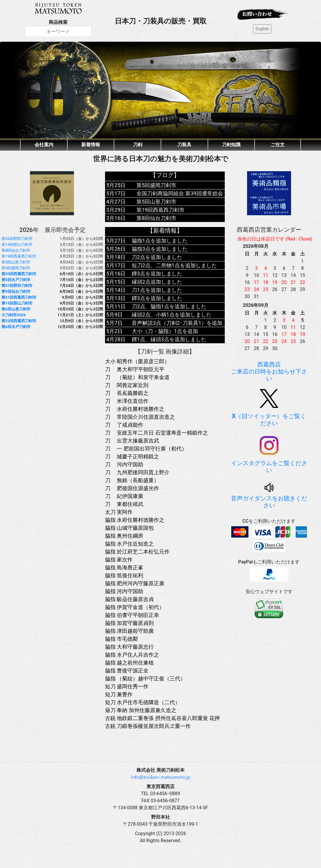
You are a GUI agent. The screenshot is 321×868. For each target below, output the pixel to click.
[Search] (58, 31)
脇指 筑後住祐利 (124, 575)
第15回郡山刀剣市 (17, 303)
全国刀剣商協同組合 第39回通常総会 (180, 193)
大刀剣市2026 (14, 315)
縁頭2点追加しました (157, 282)
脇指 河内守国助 (124, 591)
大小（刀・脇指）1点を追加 (165, 331)
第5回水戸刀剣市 (16, 280)
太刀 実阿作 (119, 512)
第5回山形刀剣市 (16, 262)
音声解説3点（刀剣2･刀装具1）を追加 (177, 323)
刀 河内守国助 (124, 464)
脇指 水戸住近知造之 (129, 544)
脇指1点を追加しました (160, 241)
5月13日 (116, 298)
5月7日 (114, 323)
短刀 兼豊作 (119, 694)
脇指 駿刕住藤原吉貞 (129, 599)
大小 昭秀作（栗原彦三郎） (137, 361)
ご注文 (278, 145)
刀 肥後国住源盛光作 (132, 488)
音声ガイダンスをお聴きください (269, 497)
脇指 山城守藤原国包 (129, 528)
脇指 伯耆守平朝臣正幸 (132, 615)
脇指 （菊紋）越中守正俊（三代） (145, 678)
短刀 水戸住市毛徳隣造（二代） (143, 702)
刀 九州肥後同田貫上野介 (137, 472)
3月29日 (116, 210)
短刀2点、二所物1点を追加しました (174, 265)
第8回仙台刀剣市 (16, 250)
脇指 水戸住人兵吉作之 (132, 655)
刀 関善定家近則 (127, 385)
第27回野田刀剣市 (17, 286)
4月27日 (116, 202)
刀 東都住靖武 (124, 504)
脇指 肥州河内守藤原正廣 (135, 583)
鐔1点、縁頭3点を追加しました (169, 339)
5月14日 (116, 290)
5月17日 (116, 193)
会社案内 (44, 145)
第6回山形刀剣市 (16, 309)
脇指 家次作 (119, 560)
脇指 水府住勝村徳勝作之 (135, 520)
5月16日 (116, 274)
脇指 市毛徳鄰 (121, 639)
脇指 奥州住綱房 (124, 536)
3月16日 (116, 218)
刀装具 (184, 145)
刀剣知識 (231, 145)
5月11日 (116, 306)
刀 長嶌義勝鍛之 (127, 393)
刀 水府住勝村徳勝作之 (135, 409)
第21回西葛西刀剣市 (19, 297)
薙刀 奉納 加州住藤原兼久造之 (141, 710)
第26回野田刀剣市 (17, 239)
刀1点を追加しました (157, 290)
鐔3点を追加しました (157, 274)
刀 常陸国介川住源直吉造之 (140, 417)
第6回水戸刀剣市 (16, 327)
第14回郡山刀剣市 (17, 244)
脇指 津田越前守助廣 (129, 631)
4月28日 (116, 339)
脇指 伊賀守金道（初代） (135, 607)
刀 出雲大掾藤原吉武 (132, 441)
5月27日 (116, 241)
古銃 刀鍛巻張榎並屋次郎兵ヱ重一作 (148, 726)
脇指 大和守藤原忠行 (129, 647)
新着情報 (91, 145)
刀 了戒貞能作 (124, 425)
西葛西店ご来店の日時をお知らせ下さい (269, 371)
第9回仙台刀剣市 (16, 291)
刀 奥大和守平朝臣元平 (135, 369)
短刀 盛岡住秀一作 (127, 686)
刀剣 (138, 145)
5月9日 (114, 315)
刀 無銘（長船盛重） (132, 480)
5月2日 (114, 331)
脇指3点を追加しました (160, 249)
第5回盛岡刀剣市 (16, 268)
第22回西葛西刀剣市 (19, 321)
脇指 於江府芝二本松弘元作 (137, 552)
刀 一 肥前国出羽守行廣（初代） (146, 449)
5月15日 (116, 282)
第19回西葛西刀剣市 (19, 256)
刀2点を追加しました (157, 257)
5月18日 (116, 257)
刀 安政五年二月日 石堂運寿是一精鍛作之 (157, 433)
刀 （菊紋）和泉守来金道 (137, 377)
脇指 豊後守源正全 (127, 671)
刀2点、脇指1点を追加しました (169, 306)
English (262, 29)
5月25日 (116, 185)
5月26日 (116, 249)
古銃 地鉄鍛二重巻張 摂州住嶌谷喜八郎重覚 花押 (162, 718)
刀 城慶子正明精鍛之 (132, 456)
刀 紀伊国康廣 (124, 496)
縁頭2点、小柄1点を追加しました (172, 315)
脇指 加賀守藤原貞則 (129, 623)
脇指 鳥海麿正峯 (124, 567)
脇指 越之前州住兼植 (129, 663)
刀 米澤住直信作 (127, 401)
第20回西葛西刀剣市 (19, 274)
